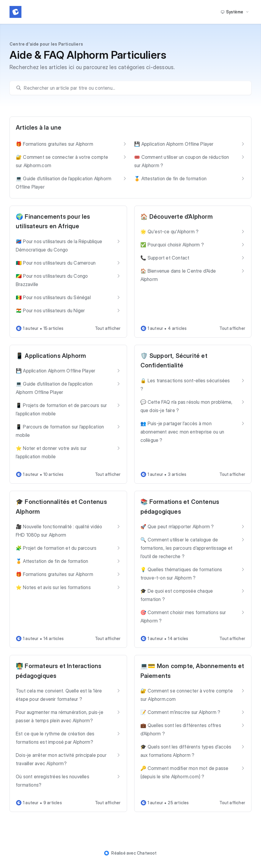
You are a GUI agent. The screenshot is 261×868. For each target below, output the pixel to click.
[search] (133, 88)
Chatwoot (147, 853)
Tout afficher (108, 328)
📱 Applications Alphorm (51, 356)
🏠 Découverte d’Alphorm (177, 217)
